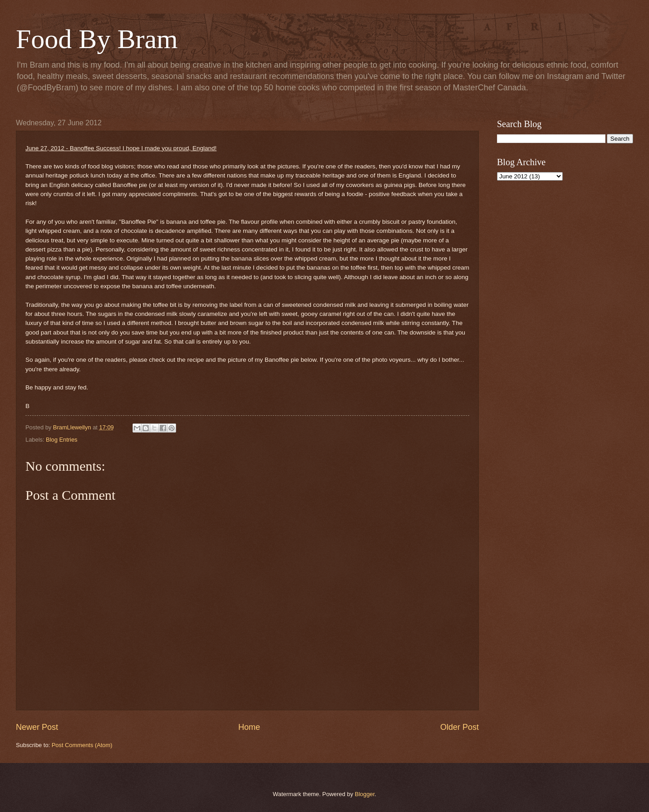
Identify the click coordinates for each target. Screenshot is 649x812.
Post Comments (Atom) (82, 745)
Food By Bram (97, 39)
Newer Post (37, 727)
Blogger (365, 794)
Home (249, 727)
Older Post (460, 727)
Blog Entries (61, 440)
